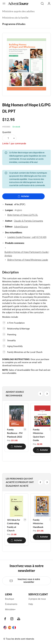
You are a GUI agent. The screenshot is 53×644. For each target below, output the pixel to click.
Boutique (10, 599)
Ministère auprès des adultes (18, 11)
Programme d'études (14, 24)
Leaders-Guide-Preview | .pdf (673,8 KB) (27, 237)
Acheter (24, 196)
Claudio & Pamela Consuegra (28, 221)
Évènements (11, 604)
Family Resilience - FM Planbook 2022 (15, 433)
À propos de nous (37, 599)
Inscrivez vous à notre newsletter (25, 581)
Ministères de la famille (15, 18)
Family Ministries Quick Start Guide (39, 435)
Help (31, 604)
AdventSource (21, 227)
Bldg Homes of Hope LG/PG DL (23, 215)
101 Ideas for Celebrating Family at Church (14, 525)
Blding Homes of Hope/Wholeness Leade (28, 260)
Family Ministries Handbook (38, 523)
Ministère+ (10, 609)
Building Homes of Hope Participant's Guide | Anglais (27, 254)
